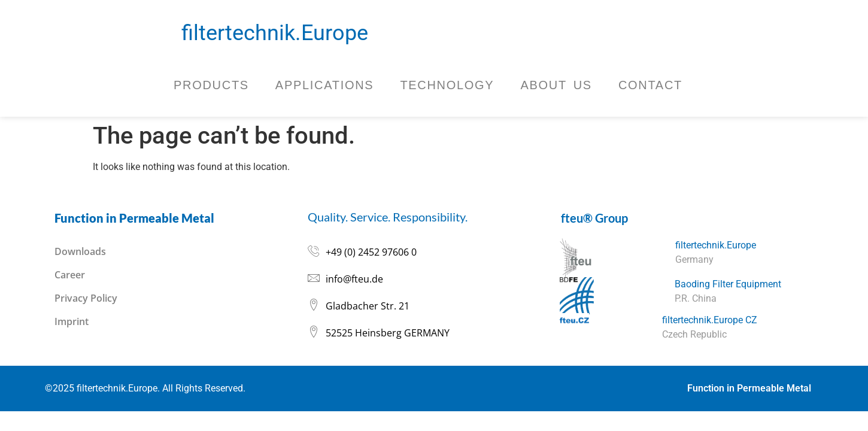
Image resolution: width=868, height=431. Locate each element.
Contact (650, 85)
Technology (447, 85)
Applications (325, 85)
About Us (556, 85)
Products (211, 85)
